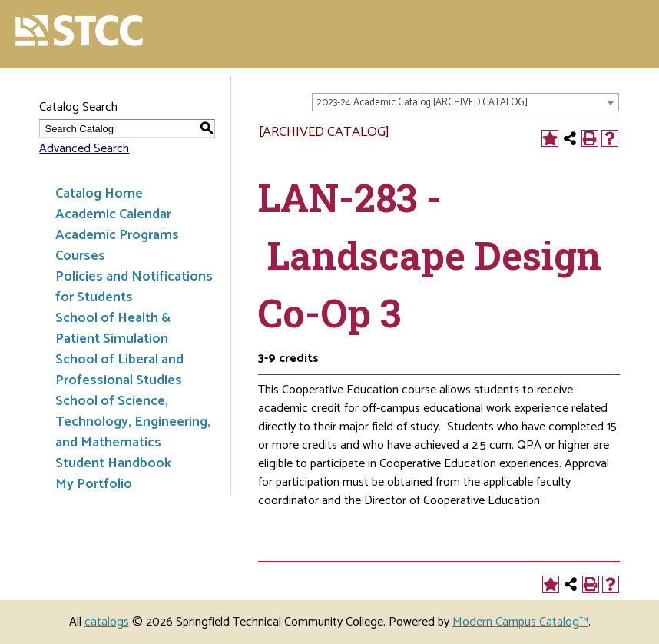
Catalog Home (99, 194)
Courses (80, 256)
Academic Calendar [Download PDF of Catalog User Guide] (113, 214)
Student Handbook (113, 463)
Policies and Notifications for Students (134, 287)
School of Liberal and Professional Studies (119, 370)
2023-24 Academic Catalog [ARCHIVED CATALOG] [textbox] (422, 103)
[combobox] (465, 102)
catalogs (107, 622)
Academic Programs (117, 235)
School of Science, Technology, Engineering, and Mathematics (133, 422)
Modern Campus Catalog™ (520, 622)
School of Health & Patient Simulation (113, 329)
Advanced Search (84, 149)
